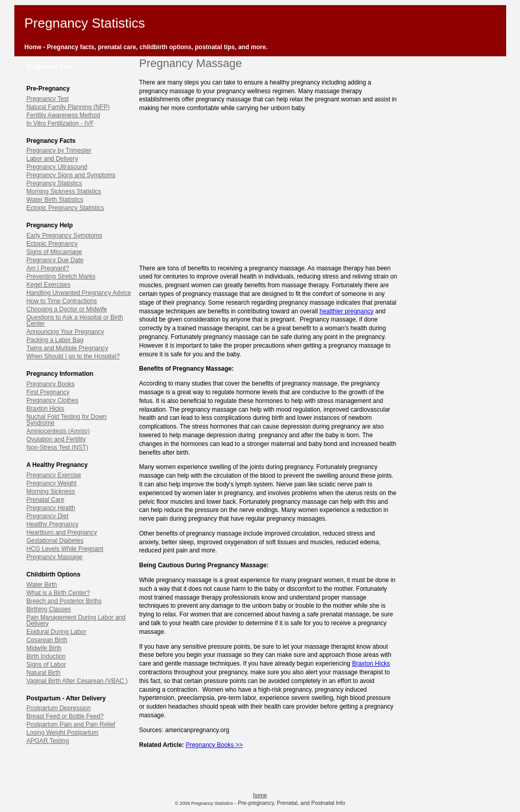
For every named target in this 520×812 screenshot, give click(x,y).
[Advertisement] (268, 185)
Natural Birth (44, 673)
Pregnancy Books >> (214, 745)
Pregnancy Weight (52, 483)
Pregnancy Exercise (54, 475)
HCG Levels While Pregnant (65, 549)
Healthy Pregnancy (53, 524)
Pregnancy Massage (55, 557)
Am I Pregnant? (48, 268)
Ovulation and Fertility (56, 439)
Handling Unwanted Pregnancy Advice (79, 293)
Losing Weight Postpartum (63, 733)
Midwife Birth (44, 648)
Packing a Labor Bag (55, 340)
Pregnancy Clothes (53, 400)
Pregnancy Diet (48, 516)
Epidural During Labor (57, 632)
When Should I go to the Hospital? (73, 356)
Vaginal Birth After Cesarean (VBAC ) (77, 681)
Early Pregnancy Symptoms (65, 236)
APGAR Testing (48, 741)
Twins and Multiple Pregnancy (67, 348)
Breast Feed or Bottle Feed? (65, 716)
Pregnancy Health (51, 508)
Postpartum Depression (59, 708)
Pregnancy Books (51, 384)
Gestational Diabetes (55, 541)
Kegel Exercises (49, 285)
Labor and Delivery (53, 159)
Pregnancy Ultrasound (57, 167)
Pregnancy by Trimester (59, 151)
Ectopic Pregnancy (52, 244)
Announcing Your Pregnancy (65, 332)
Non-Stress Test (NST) (57, 447)
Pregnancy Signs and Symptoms (71, 175)
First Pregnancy (48, 392)
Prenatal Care (46, 500)
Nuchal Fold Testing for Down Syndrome (67, 420)
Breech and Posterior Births (64, 601)
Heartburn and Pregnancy (62, 532)
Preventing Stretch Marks (61, 276)
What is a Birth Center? (58, 593)
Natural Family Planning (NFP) (68, 107)
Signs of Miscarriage (55, 252)
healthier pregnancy (347, 311)
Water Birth (42, 585)
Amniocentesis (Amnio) (58, 431)
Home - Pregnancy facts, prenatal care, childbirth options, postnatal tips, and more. (146, 47)
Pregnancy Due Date (55, 260)
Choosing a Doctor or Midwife (67, 309)
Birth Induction (46, 656)
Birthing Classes (49, 609)
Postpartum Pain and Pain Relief (71, 724)
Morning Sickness (51, 492)
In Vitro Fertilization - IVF (60, 123)
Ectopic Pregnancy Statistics (65, 208)
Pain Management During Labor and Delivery (76, 621)
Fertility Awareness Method (64, 115)
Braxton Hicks (46, 409)
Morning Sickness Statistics (64, 191)
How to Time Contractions (62, 301)
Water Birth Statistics (55, 200)
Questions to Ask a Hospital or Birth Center (75, 320)
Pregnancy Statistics (55, 183)
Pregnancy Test (48, 99)
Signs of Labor (46, 665)
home (260, 795)
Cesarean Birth (47, 640)
